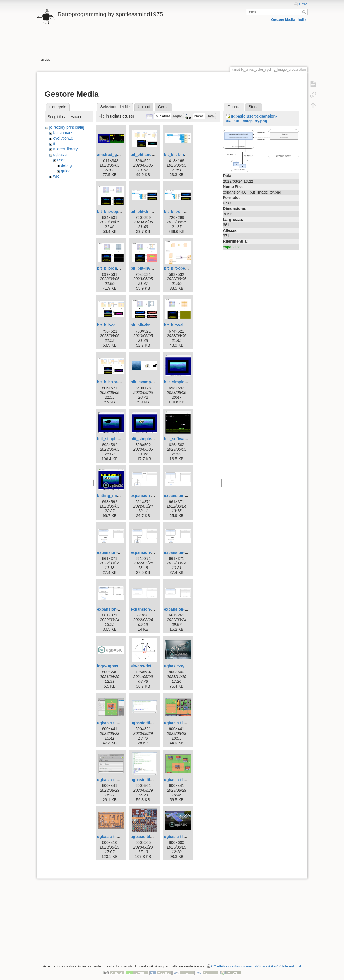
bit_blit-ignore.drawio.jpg (120, 268)
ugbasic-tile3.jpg (146, 723)
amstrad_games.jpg (116, 155)
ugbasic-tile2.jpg (112, 723)
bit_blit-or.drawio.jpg (116, 325)
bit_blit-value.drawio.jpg (186, 325)
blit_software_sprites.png (188, 439)
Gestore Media (283, 20)
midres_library (65, 149)
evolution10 (63, 138)
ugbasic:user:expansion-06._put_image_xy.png (251, 119)
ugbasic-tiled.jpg (180, 837)
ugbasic (60, 155)
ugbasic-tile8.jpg (112, 837)
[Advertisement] (172, 44)
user (61, 160)
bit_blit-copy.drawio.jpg (119, 211)
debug (66, 165)
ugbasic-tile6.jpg (146, 780)
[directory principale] (67, 127)
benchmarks (64, 133)
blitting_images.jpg (115, 496)
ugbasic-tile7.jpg (179, 780)
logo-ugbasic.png (113, 666)
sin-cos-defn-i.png (147, 666)
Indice (303, 20)
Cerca (305, 12)
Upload (144, 107)
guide (66, 171)
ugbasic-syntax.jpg (182, 666)
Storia (254, 107)
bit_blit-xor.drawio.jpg (117, 382)
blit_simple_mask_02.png (121, 439)
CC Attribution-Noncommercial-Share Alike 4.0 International (256, 966)
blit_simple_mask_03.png (154, 439)
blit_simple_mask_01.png (188, 382)
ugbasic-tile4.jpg (179, 723)
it (54, 144)
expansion (232, 247)
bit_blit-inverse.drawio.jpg (155, 268)
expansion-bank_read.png (155, 609)
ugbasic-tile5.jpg (112, 780)
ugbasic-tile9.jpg (146, 837)
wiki (56, 176)
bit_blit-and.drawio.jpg (151, 155)
